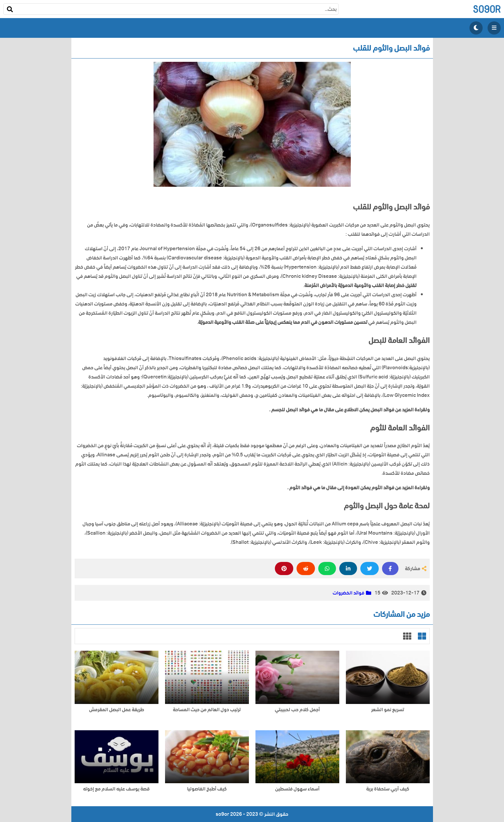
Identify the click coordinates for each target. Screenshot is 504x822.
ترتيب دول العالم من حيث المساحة (207, 710)
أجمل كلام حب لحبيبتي (297, 710)
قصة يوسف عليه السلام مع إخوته (116, 789)
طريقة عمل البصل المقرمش (117, 710)
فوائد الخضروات (348, 593)
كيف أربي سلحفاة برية (388, 789)
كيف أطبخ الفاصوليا (207, 789)
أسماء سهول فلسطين (297, 789)
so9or (487, 9)
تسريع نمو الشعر (388, 710)
